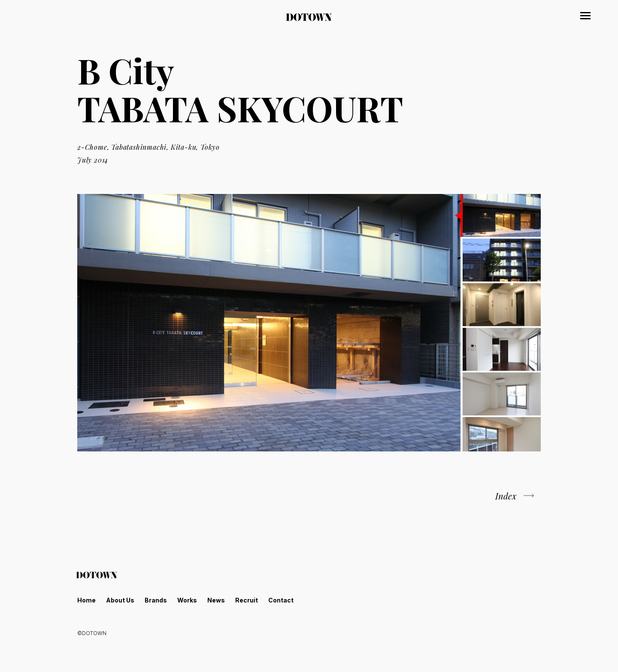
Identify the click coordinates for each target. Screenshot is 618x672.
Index (506, 496)
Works (187, 600)
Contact (281, 600)
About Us (120, 600)
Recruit (247, 600)
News (216, 600)
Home (86, 600)
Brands (156, 600)
